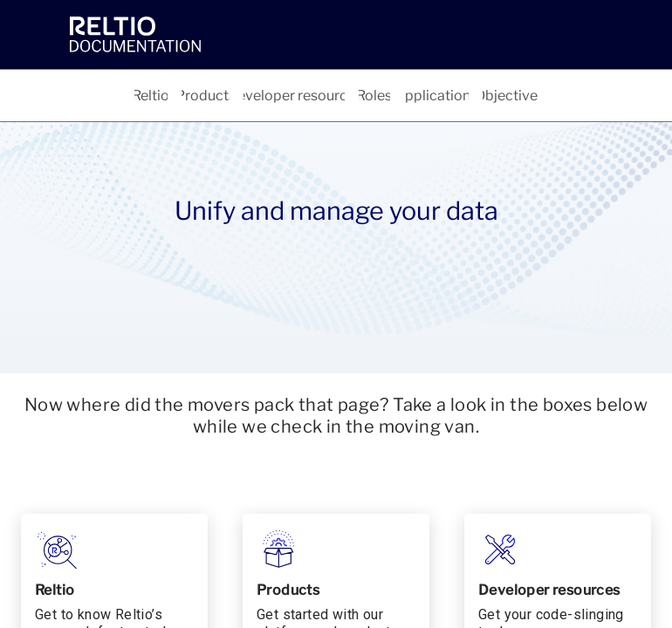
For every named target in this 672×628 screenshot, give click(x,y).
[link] (213, 34)
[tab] (151, 96)
